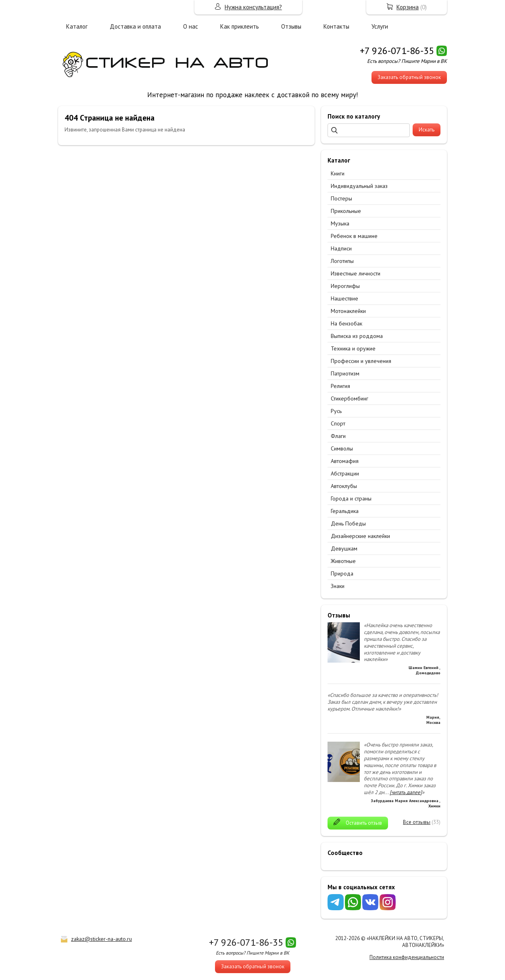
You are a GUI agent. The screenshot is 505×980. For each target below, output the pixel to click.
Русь (336, 411)
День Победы (348, 523)
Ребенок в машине (354, 236)
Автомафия (345, 461)
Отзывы (291, 26)
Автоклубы (344, 486)
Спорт (338, 423)
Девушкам (344, 548)
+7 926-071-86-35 (397, 51)
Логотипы (342, 261)
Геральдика (345, 511)
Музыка (340, 223)
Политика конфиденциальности (407, 957)
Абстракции (345, 473)
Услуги (380, 26)
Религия (340, 386)
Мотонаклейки (348, 311)
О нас (191, 26)
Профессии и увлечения (361, 361)
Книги (338, 173)
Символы (342, 448)
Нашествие (344, 298)
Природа (342, 573)
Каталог (77, 26)
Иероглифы (345, 286)
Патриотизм (345, 373)
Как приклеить (240, 26)
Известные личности (356, 273)
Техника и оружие (353, 348)
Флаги (338, 436)
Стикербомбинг (350, 398)
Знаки (338, 586)
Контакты (336, 26)
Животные (343, 561)
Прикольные (346, 211)
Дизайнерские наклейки (360, 536)
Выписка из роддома (357, 336)
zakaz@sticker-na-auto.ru (101, 939)
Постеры (341, 198)
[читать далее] (406, 792)
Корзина (408, 7)
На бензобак (346, 323)
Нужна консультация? (253, 7)
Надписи (341, 248)
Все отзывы (417, 822)
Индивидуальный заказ (359, 186)
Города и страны (351, 498)
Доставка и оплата (135, 26)
